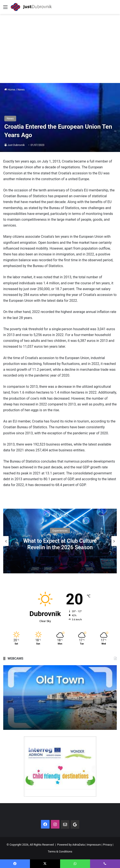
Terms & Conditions (60, 852)
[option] (60, 541)
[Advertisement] (60, 46)
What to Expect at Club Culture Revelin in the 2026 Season (60, 544)
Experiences (60, 531)
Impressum (94, 845)
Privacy (108, 845)
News (21, 90)
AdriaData (79, 845)
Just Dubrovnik (16, 145)
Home (10, 90)
